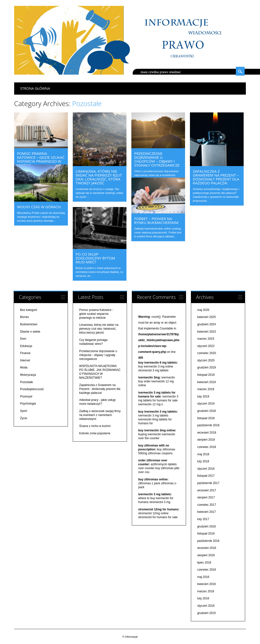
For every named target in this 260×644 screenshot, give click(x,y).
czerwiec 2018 (207, 447)
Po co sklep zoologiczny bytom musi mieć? (95, 258)
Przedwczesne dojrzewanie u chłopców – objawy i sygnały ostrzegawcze (157, 159)
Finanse (25, 353)
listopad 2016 (206, 534)
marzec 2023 (206, 339)
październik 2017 (208, 483)
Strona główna (35, 88)
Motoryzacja (28, 375)
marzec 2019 (206, 389)
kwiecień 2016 (207, 584)
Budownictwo (29, 324)
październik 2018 (208, 425)
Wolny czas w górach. (39, 200)
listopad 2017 (206, 476)
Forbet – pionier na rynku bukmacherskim (156, 216)
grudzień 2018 (207, 411)
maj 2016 (203, 577)
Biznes (24, 317)
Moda (24, 367)
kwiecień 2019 (207, 382)
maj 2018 (203, 454)
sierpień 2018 (206, 440)
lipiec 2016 (204, 562)
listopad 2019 (206, 375)
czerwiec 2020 (207, 353)
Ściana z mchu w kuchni (95, 426)
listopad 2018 (206, 418)
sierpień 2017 (206, 497)
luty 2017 (203, 519)
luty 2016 (203, 598)
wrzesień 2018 (207, 433)
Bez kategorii (28, 310)
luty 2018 (203, 461)
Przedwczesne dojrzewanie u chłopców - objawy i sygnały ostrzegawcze (98, 355)
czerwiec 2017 (207, 505)
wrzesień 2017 (207, 490)
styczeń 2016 (206, 606)
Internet (25, 360)
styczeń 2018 (206, 469)
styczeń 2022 (206, 346)
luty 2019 (203, 396)
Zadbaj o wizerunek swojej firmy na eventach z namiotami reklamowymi (100, 415)
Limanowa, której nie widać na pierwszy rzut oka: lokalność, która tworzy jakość (99, 177)
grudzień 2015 (207, 613)
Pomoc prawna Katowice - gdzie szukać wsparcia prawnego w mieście (96, 314)
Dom (23, 339)
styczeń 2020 (206, 360)
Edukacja (26, 346)
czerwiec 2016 (207, 570)
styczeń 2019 (206, 404)
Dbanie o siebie (30, 331)
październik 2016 (208, 541)
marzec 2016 (206, 591)
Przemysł (26, 396)
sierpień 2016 (206, 555)
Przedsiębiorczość (32, 389)
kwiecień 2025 (207, 317)
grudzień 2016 (207, 526)
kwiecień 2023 (207, 331)
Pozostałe (26, 382)
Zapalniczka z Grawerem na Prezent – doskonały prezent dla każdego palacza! (216, 177)
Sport (24, 411)
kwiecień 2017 (207, 512)
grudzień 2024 (207, 324)
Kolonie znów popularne (95, 433)
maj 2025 (203, 310)
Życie (24, 418)
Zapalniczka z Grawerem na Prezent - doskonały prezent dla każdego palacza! (100, 389)
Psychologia (28, 404)
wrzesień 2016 (207, 548)
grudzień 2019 (207, 367)
